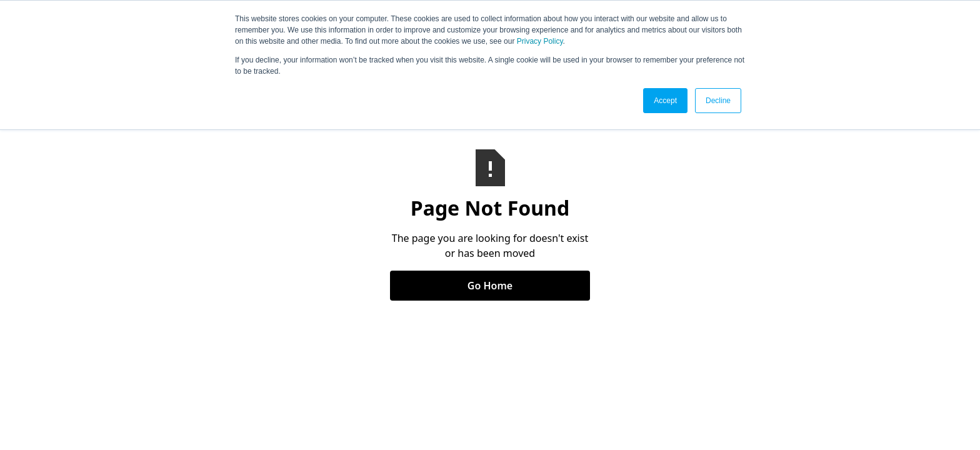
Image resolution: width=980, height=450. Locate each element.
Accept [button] (665, 101)
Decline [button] (718, 101)
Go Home (490, 286)
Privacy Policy (540, 41)
